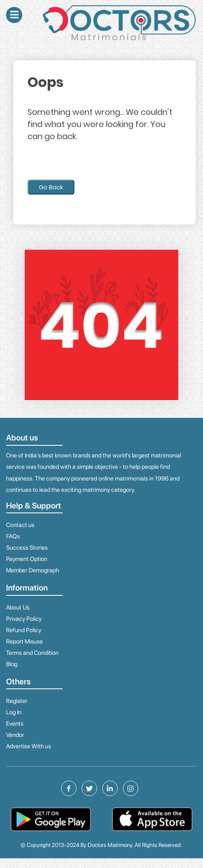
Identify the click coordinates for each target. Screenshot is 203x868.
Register (17, 701)
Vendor (15, 735)
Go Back (51, 187)
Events (15, 724)
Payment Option (27, 559)
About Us (18, 608)
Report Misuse (24, 641)
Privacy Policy (24, 619)
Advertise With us (29, 746)
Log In (14, 712)
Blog (12, 664)
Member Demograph (33, 570)
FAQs (13, 536)
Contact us (20, 525)
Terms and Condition (32, 653)
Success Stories (27, 548)
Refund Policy (24, 630)
